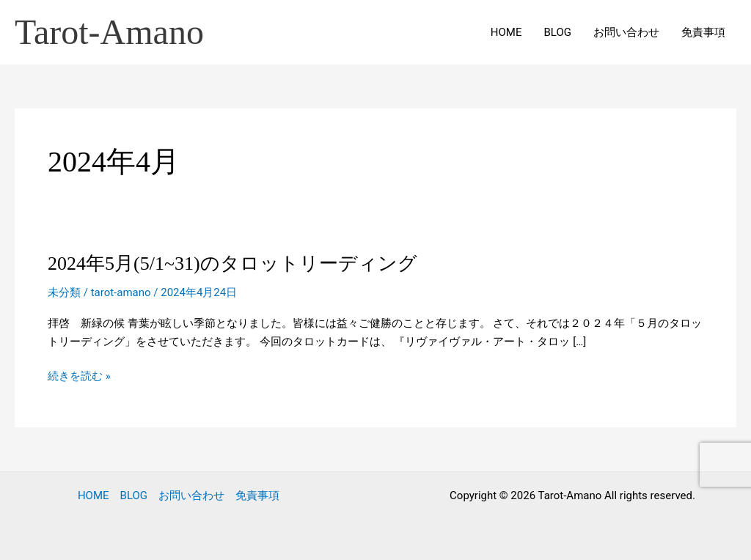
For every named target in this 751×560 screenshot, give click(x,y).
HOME (506, 32)
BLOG (558, 32)
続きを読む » (79, 376)
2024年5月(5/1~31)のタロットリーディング (232, 264)
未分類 (64, 292)
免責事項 (703, 32)
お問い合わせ (626, 32)
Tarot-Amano (109, 32)
